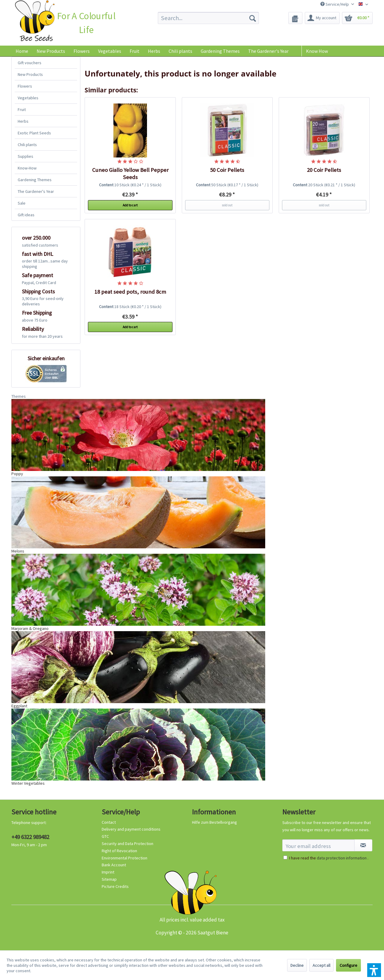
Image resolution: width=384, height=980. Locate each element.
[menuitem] (208, 18)
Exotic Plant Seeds (34, 133)
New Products (30, 74)
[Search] (253, 18)
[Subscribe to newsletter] (363, 845)
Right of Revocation (119, 851)
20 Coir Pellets (324, 170)
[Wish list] (295, 18)
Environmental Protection (124, 858)
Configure (348, 965)
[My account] (322, 18)
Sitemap (109, 879)
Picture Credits (115, 886)
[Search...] (208, 18)
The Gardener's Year (36, 191)
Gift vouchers (30, 63)
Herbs (23, 121)
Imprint (108, 872)
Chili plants (27, 145)
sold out (227, 205)
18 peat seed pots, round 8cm (130, 292)
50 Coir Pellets (227, 170)
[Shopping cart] (357, 18)
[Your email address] (318, 845)
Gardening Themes (35, 180)
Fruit (22, 109)
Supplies (25, 156)
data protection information (342, 858)
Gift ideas (26, 215)
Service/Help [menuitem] (335, 4)
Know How (317, 51)
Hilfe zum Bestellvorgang (214, 822)
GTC (105, 836)
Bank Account (114, 865)
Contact (109, 822)
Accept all (321, 965)
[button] (374, 970)
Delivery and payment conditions (131, 829)
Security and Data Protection (127, 844)
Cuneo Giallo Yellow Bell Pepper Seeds (130, 174)
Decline (297, 965)
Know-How (27, 168)
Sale (22, 203)
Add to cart (130, 205)
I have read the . (329, 858)
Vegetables (28, 98)
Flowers (25, 86)
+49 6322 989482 (30, 837)
